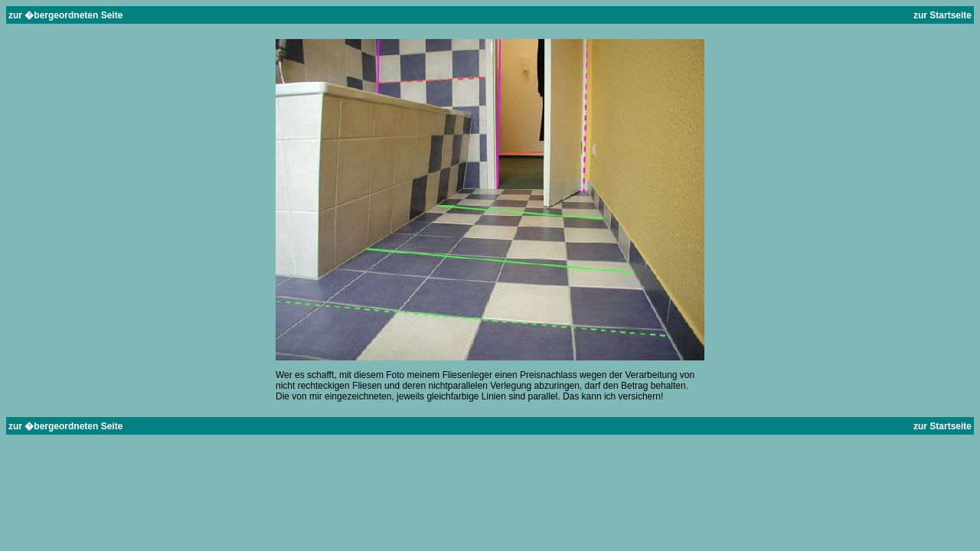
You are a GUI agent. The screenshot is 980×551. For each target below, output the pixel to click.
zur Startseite (941, 15)
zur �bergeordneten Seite (65, 15)
